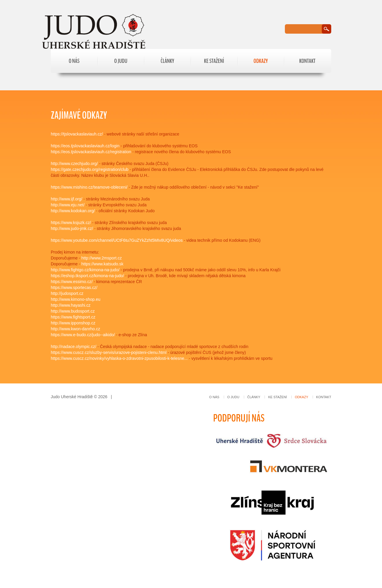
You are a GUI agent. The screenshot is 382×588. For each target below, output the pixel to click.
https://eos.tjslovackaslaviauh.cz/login (85, 146)
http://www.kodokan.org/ (73, 211)
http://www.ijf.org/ (67, 199)
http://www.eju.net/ (68, 205)
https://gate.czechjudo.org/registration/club (90, 169)
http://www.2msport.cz (102, 258)
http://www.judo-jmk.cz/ (72, 228)
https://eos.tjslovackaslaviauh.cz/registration (91, 152)
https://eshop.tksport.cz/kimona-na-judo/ (87, 276)
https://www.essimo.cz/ (72, 282)
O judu (121, 61)
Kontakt (307, 61)
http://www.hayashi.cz (71, 305)
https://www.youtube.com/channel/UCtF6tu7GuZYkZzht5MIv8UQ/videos (117, 240)
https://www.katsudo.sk (102, 264)
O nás (74, 61)
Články (167, 61)
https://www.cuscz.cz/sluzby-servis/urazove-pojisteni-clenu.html (109, 352)
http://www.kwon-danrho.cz (75, 329)
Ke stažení (214, 61)
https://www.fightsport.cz (73, 317)
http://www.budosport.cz (73, 311)
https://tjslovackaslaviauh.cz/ (77, 134)
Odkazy (261, 61)
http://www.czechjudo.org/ (74, 164)
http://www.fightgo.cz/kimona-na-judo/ (85, 270)
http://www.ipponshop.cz (73, 323)
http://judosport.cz (67, 293)
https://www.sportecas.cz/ (74, 288)
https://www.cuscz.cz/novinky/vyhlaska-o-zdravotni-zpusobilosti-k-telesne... (119, 358)
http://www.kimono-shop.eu (76, 299)
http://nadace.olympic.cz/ (74, 347)
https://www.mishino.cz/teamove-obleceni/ (89, 187)
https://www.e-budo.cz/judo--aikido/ (83, 335)
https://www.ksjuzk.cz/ (71, 223)
